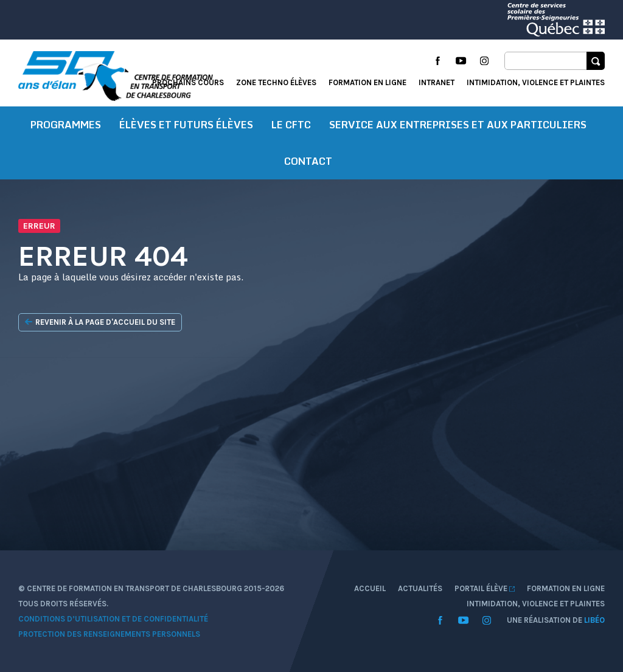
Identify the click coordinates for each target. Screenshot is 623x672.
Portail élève (485, 588)
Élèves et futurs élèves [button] (186, 125)
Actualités (420, 588)
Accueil (370, 588)
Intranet (437, 82)
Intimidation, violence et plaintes (536, 82)
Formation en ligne (367, 82)
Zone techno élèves (276, 82)
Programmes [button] (66, 125)
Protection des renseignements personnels (109, 634)
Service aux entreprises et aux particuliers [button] (458, 125)
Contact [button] (308, 161)
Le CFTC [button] (291, 125)
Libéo (594, 620)
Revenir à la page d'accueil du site (100, 322)
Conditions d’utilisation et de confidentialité (113, 619)
